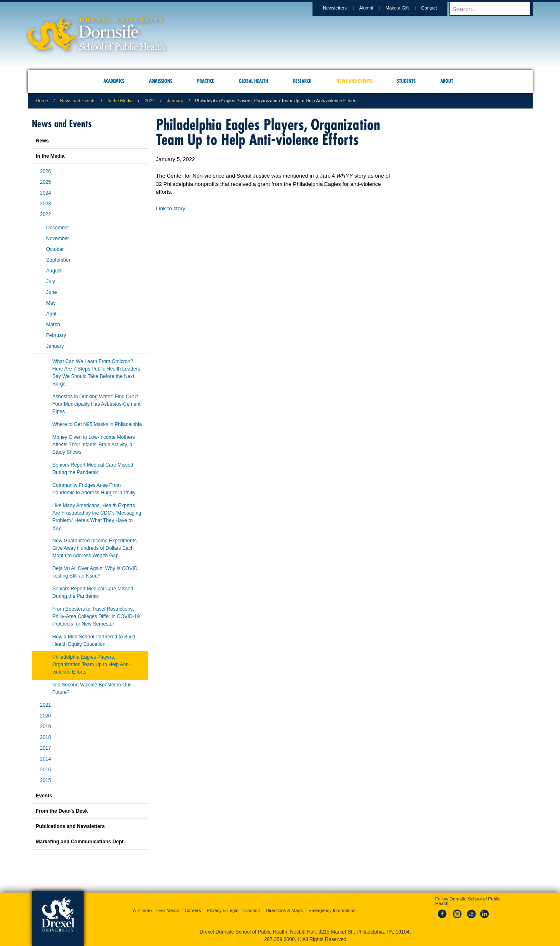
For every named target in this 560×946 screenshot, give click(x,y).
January (175, 101)
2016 (46, 770)
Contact (437, 8)
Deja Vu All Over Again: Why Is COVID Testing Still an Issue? (95, 572)
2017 (46, 748)
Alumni (374, 8)
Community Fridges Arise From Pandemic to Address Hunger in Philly (94, 489)
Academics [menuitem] (114, 81)
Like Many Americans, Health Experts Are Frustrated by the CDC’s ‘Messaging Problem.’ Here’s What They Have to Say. (97, 517)
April (51, 314)
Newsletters (342, 8)
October (55, 249)
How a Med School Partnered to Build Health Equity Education (94, 640)
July (51, 282)
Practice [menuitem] (205, 81)
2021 (46, 705)
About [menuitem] (447, 81)
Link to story (171, 208)
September (59, 260)
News (42, 141)
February (56, 335)
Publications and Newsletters (71, 826)
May (51, 303)
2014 (46, 759)
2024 (46, 193)
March (53, 325)
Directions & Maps (284, 910)
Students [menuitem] (406, 81)
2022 (150, 101)
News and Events (78, 101)
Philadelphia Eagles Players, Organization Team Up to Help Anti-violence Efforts (91, 664)
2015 (46, 780)
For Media (169, 910)
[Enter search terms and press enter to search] (495, 9)
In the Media (120, 101)
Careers (193, 910)
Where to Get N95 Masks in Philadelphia (97, 424)
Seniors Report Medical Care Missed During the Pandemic (93, 469)
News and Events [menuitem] (354, 81)
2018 (46, 737)
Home (42, 101)
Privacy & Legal (223, 910)
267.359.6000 (279, 939)
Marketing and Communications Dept (80, 842)
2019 (46, 727)
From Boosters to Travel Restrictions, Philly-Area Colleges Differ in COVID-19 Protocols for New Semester (96, 616)
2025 (46, 182)
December (58, 228)
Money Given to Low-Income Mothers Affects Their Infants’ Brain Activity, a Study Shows (94, 445)
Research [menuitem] (302, 81)
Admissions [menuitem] (161, 81)
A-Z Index (143, 910)
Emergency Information (332, 910)
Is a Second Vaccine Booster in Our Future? (92, 688)
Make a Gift (405, 8)
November (58, 238)
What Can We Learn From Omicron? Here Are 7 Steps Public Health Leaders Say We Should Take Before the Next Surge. (96, 373)
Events (44, 796)
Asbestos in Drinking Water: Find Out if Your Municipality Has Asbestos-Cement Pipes (97, 404)
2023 (46, 204)
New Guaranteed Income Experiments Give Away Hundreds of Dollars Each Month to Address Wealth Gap (95, 548)
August (54, 271)
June (52, 292)
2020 (46, 716)
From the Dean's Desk (62, 811)
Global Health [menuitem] (254, 81)
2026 (46, 171)
